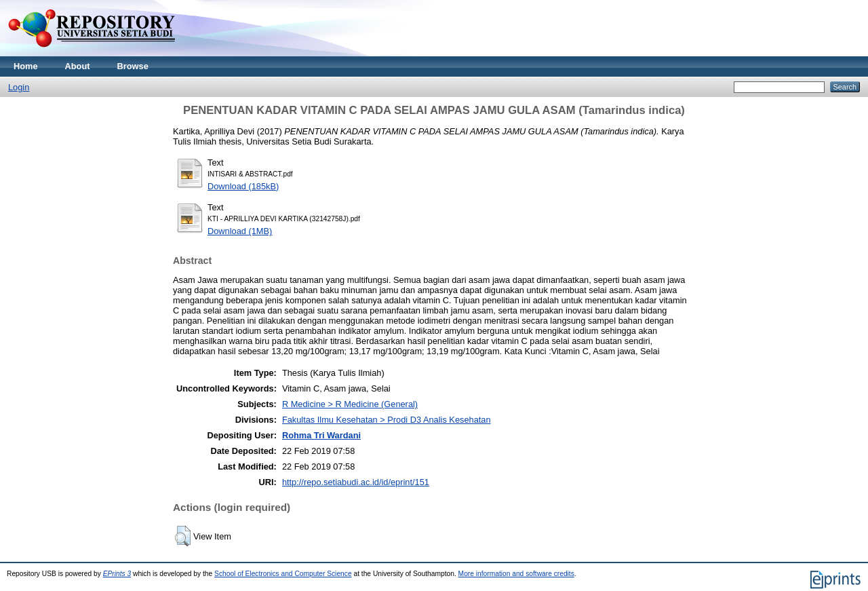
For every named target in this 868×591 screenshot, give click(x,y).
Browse (133, 66)
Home (26, 66)
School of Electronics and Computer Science (283, 574)
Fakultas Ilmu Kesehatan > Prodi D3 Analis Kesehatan (387, 420)
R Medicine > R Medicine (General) (350, 404)
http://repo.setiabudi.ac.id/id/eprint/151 (356, 482)
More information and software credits (516, 574)
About (78, 66)
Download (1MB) (240, 231)
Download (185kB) (243, 186)
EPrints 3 (117, 574)
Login (19, 87)
